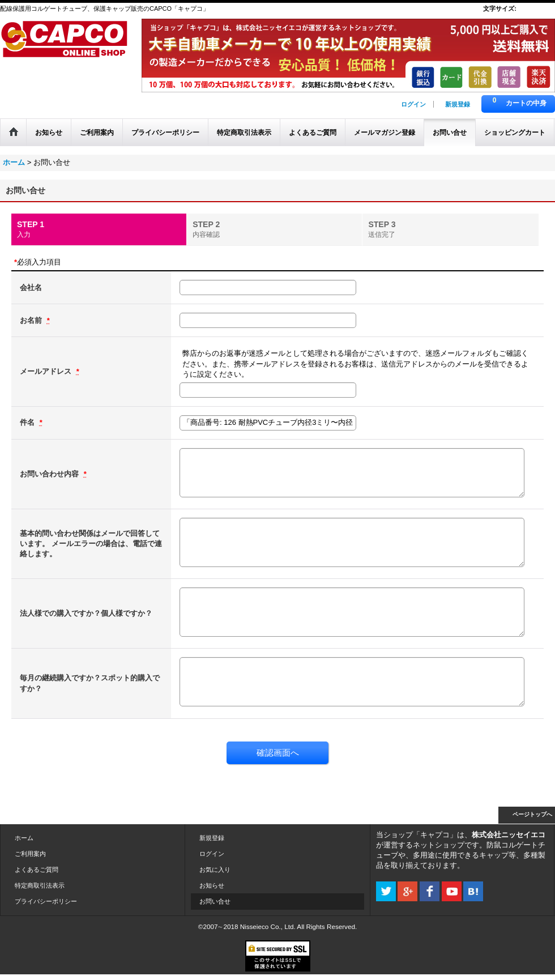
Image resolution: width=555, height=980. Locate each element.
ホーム (24, 838)
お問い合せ (215, 901)
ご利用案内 (30, 854)
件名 (28, 422)
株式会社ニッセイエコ (509, 835)
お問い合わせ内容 (50, 474)
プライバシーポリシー (46, 901)
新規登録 (458, 104)
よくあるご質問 (37, 870)
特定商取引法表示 (40, 885)
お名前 (32, 320)
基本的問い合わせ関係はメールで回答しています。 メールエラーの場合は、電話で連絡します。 (91, 544)
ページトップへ (532, 814)
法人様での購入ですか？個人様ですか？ (86, 613)
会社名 (31, 287)
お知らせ (212, 885)
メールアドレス (47, 371)
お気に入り (215, 870)
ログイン (413, 104)
